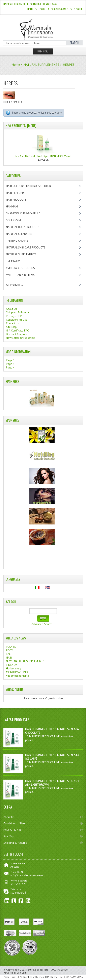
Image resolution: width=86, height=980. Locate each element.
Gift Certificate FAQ (18, 330)
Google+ (28, 901)
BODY (9, 650)
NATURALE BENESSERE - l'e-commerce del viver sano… (31, 4)
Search (11, 602)
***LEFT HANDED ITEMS (25, 275)
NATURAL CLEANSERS (23, 234)
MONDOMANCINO (17, 672)
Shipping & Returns (18, 312)
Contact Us (12, 323)
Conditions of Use (17, 320)
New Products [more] (21, 126)
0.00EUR (78, 9)
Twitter (14, 901)
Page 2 (10, 360)
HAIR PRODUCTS (20, 200)
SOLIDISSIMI (17, 220)
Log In (42, 9)
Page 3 (10, 364)
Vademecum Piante (18, 676)
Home (30, 9)
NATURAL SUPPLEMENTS (41, 65)
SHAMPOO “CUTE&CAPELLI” (27, 213)
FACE (9, 654)
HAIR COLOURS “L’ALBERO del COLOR (33, 186)
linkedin (7, 901)
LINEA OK (12, 665)
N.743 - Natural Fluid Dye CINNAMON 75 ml (43, 145)
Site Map (11, 327)
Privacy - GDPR (15, 316)
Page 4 (10, 367)
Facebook (21, 901)
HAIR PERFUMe (19, 193)
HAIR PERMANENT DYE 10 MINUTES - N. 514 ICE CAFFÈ (52, 757)
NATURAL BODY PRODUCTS (27, 227)
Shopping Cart (60, 9)
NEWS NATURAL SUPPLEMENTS (25, 661)
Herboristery (14, 668)
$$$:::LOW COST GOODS (24, 268)
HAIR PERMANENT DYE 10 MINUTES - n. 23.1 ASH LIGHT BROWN (52, 783)
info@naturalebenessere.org (28, 875)
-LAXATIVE (17, 261)
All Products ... (15, 285)
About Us (11, 309)
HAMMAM (15, 206)
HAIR (9, 658)
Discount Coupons (17, 334)
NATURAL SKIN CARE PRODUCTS (29, 247)
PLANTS (11, 647)
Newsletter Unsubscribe (20, 338)
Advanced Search (42, 624)
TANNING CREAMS (21, 241)
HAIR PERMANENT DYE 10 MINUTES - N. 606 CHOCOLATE (52, 731)
